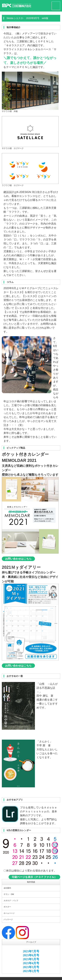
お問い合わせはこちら (18, 559)
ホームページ (9, 913)
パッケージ (8, 919)
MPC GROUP (28, 979)
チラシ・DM (9, 894)
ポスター (7, 907)
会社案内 (7, 888)
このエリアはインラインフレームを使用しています (31, 960)
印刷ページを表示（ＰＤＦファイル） (34, 877)
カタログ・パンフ (11, 900)
